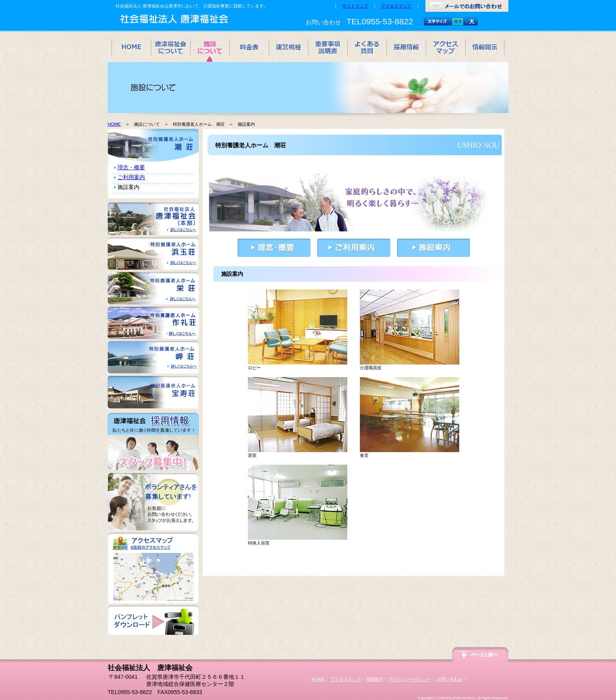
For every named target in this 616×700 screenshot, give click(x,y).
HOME (114, 124)
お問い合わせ (450, 679)
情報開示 (375, 679)
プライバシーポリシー (409, 679)
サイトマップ (355, 6)
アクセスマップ (396, 6)
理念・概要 (131, 167)
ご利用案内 (131, 177)
